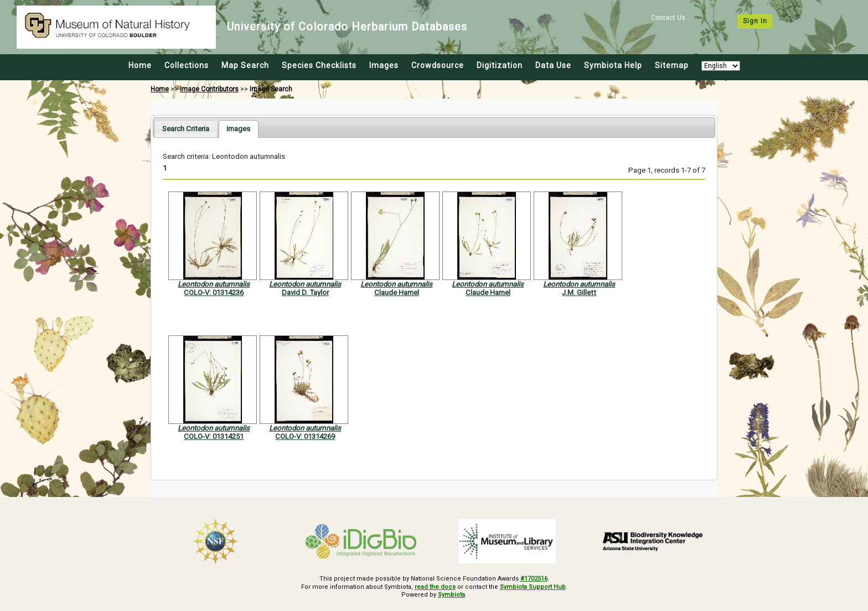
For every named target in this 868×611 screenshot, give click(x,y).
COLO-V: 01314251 (214, 436)
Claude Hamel (397, 292)
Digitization (500, 65)
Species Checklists (319, 65)
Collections (187, 65)
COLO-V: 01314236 (214, 292)
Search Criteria (186, 129)
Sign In (755, 21)
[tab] (186, 129)
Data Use (553, 65)
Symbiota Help (613, 65)
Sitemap (672, 65)
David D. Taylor (305, 292)
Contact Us (668, 18)
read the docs (435, 587)
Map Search (245, 65)
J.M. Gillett (579, 292)
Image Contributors (209, 89)
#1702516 (534, 579)
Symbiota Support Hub (533, 587)
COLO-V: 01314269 (305, 436)
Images (384, 65)
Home (140, 65)
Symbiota (451, 595)
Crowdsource (438, 65)
